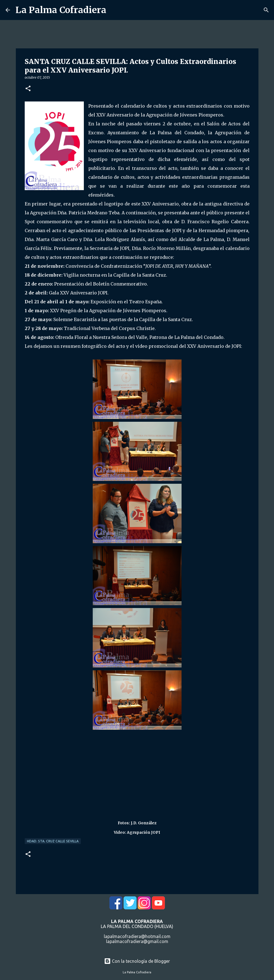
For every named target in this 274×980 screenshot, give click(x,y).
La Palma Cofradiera (61, 10)
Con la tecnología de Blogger (137, 961)
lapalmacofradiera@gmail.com (137, 941)
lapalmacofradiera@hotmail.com (137, 936)
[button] (28, 89)
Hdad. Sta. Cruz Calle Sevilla (53, 841)
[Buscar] (266, 10)
